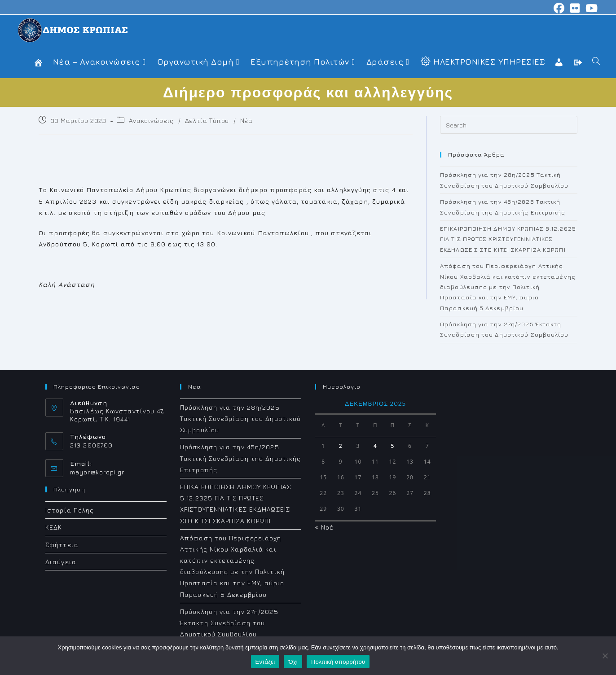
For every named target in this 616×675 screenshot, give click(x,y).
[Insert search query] (509, 125)
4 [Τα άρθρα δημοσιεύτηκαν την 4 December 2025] (375, 446)
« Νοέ (324, 527)
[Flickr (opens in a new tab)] (575, 8)
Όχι (293, 662)
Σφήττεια (62, 545)
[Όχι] (605, 656)
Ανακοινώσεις (151, 121)
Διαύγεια (61, 562)
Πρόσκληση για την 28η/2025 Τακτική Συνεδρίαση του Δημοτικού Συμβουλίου (240, 419)
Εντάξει (265, 662)
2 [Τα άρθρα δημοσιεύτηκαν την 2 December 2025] (341, 446)
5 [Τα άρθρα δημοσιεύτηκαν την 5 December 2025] (393, 446)
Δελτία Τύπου (207, 121)
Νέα (246, 121)
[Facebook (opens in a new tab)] (559, 8)
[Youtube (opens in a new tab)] (590, 8)
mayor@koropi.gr (97, 472)
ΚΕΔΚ (54, 527)
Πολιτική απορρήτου (338, 662)
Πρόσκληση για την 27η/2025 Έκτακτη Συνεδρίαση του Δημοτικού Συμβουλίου (229, 623)
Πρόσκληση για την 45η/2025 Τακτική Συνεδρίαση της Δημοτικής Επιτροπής (240, 458)
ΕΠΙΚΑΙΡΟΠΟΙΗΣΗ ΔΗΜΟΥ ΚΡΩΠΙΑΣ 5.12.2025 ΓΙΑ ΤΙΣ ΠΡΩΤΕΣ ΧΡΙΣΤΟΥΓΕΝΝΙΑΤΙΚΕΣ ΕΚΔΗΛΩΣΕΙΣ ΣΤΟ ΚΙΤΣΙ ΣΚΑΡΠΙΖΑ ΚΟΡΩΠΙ (508, 239)
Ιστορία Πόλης (70, 510)
